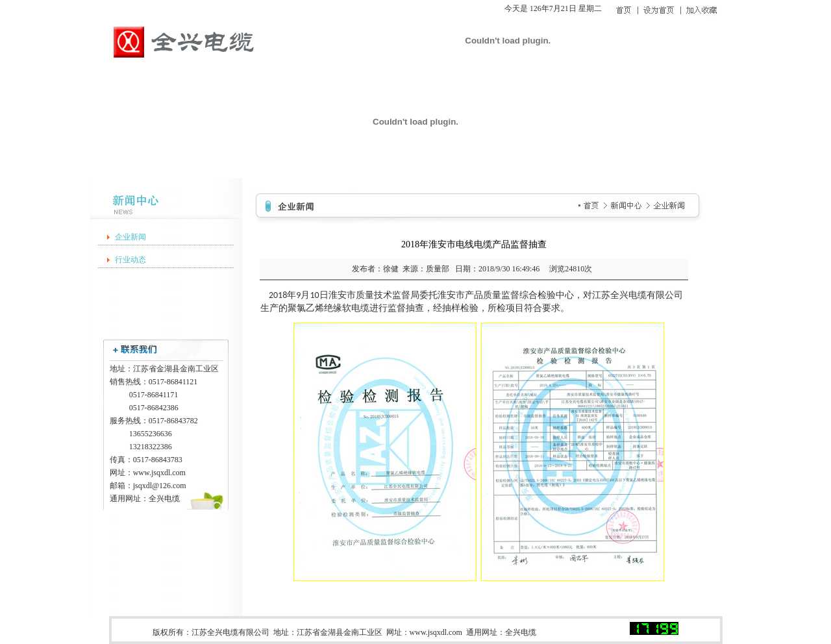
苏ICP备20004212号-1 (585, 632)
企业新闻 (130, 237)
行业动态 (130, 260)
